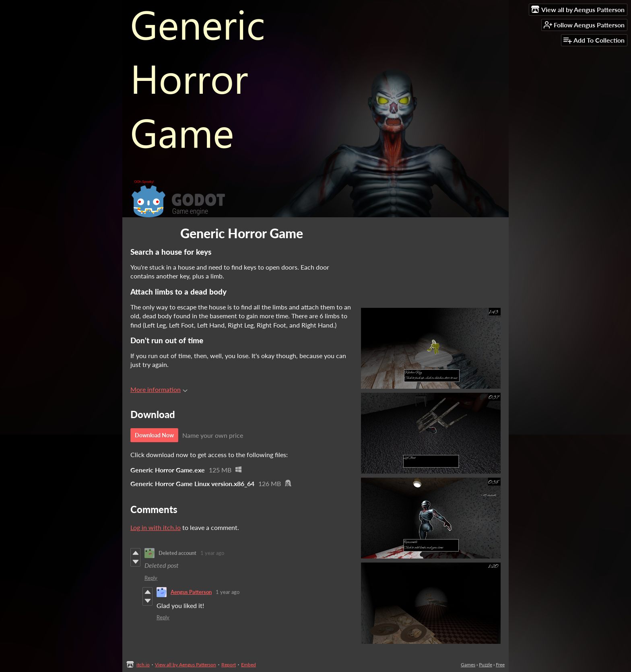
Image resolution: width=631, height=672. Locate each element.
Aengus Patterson (191, 592)
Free (500, 665)
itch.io (143, 665)
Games (468, 665)
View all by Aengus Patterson (186, 665)
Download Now (154, 435)
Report (229, 665)
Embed (248, 665)
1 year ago (212, 553)
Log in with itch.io (156, 527)
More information (159, 389)
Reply (151, 578)
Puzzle (486, 665)
